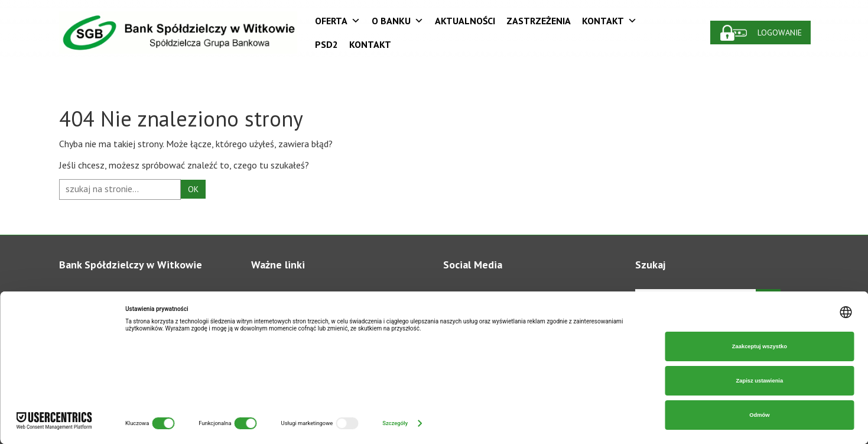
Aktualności (465, 21)
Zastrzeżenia (539, 21)
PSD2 (326, 44)
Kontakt (609, 21)
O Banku (398, 21)
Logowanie (780, 33)
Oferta (338, 21)
